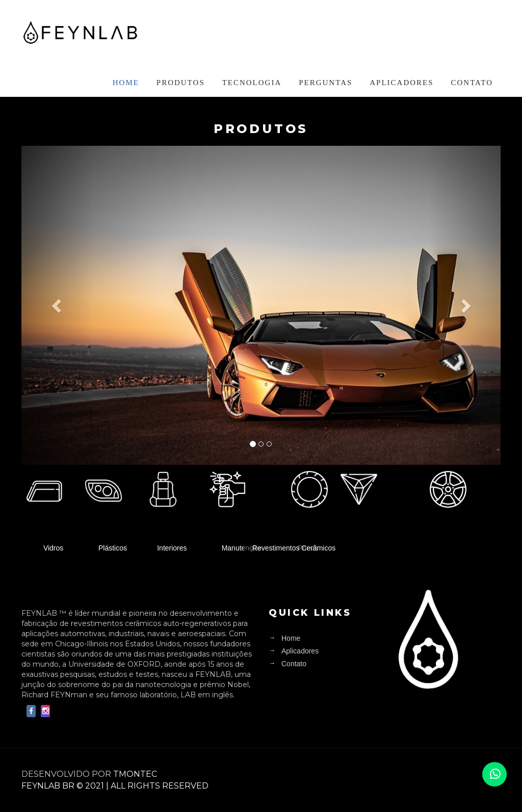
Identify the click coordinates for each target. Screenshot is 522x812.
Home (126, 83)
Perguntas (325, 83)
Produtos (181, 83)
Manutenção (241, 547)
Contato (472, 83)
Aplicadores (401, 83)
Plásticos (113, 547)
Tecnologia (252, 83)
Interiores (172, 547)
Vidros (53, 547)
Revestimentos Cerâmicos (294, 547)
